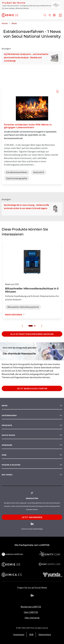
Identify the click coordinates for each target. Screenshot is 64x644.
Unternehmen (9, 415)
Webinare (7, 445)
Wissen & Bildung (11, 465)
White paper (8, 435)
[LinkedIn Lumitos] (32, 595)
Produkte (7, 425)
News (5, 406)
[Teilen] (50, 15)
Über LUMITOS (31, 612)
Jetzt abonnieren (32, 517)
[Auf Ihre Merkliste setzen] (57, 91)
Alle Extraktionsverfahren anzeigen (32, 334)
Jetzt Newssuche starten (32, 388)
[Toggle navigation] (60, 16)
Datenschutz (45, 634)
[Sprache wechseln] (54, 15)
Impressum (19, 634)
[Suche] (45, 15)
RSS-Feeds (7, 475)
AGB (31, 634)
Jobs (4, 455)
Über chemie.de (32, 618)
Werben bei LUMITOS (31, 607)
